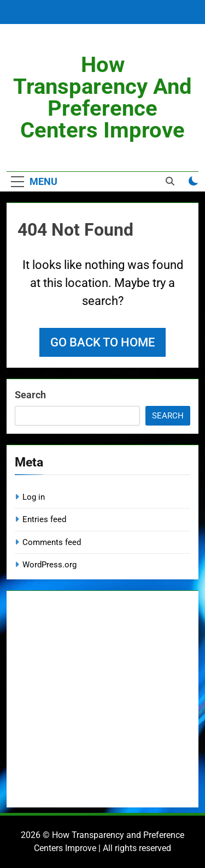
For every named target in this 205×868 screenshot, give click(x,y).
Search (30, 395)
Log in (34, 497)
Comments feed (52, 542)
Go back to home (102, 342)
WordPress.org (49, 565)
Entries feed (44, 519)
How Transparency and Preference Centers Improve (102, 97)
